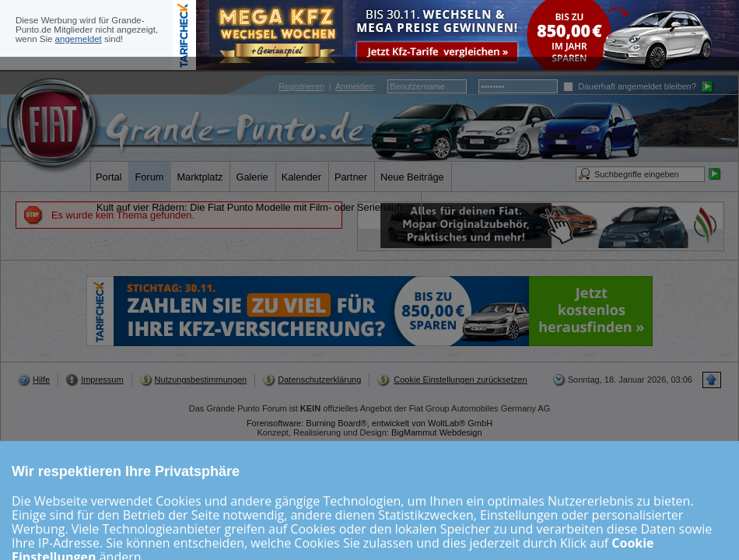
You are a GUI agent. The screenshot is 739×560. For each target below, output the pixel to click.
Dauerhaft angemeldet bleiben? (630, 86)
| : (327, 86)
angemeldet (79, 39)
